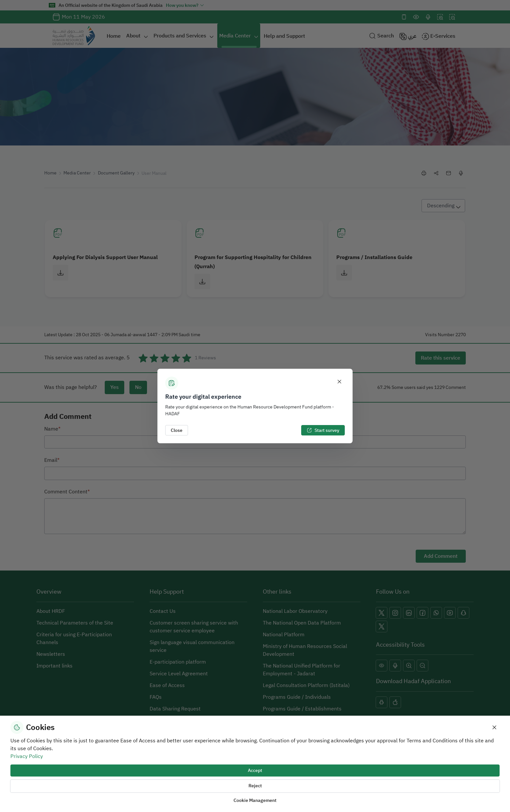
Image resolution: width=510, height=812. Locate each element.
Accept (255, 771)
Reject (255, 786)
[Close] (340, 382)
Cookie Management (255, 800)
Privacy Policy (27, 756)
